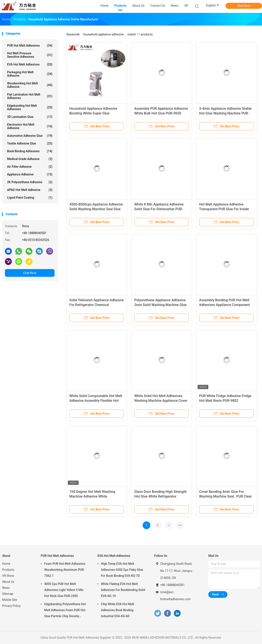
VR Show (8, 576)
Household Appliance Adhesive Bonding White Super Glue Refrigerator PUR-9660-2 (93, 113)
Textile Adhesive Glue (30, 143)
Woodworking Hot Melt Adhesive (30, 85)
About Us (8, 582)
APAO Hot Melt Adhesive (30, 190)
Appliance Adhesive (30, 174)
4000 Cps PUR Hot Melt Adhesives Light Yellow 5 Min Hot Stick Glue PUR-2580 (64, 590)
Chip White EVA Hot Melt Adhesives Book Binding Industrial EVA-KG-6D (117, 610)
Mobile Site (10, 600)
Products (8, 570)
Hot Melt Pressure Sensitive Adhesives (30, 55)
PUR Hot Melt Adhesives (30, 46)
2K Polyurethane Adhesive (30, 182)
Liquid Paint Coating (30, 198)
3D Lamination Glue (30, 117)
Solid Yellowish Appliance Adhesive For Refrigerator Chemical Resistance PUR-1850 (97, 305)
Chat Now (244, 6)
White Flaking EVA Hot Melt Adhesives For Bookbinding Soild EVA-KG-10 (123, 590)
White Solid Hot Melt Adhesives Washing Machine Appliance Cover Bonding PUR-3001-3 (161, 401)
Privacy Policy (11, 606)
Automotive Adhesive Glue (30, 136)
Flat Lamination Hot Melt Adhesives (30, 96)
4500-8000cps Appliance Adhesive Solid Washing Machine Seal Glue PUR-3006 (96, 209)
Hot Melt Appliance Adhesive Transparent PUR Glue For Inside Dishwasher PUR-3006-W (224, 209)
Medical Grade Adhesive (30, 159)
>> (180, 525)
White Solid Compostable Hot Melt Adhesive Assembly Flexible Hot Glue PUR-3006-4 (96, 401)
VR (186, 6)
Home (6, 564)
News (6, 588)
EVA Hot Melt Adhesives (30, 64)
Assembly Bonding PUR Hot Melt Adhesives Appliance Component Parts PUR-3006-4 (224, 305)
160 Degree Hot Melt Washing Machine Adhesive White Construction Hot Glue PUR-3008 (95, 496)
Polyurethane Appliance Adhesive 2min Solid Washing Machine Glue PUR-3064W (160, 305)
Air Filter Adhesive (30, 167)
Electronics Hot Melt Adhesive (30, 126)
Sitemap (8, 594)
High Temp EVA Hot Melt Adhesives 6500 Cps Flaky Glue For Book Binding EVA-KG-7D (122, 570)
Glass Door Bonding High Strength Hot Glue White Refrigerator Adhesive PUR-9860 (160, 496)
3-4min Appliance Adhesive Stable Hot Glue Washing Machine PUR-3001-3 (225, 113)
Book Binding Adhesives (30, 151)
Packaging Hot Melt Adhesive (30, 74)
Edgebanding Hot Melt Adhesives (30, 107)
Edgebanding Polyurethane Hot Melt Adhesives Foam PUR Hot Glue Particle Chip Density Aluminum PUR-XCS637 (65, 611)
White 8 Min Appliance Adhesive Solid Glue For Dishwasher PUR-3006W (159, 209)
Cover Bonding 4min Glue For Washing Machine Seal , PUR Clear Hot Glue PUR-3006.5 (225, 496)
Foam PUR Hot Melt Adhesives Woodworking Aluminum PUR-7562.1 (65, 570)
